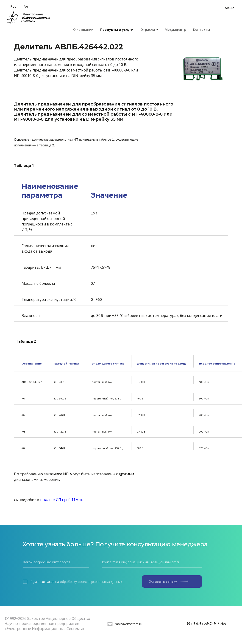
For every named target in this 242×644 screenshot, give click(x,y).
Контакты (202, 30)
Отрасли (148, 30)
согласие (47, 582)
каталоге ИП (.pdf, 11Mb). (61, 500)
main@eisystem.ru (129, 624)
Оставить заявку (168, 581)
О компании (83, 30)
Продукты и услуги (117, 30)
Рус (13, 6)
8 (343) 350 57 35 (206, 624)
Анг (26, 6)
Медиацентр (175, 30)
